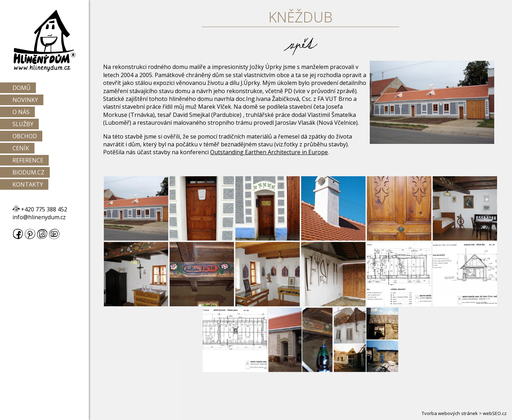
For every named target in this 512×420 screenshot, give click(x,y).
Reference (28, 160)
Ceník (21, 148)
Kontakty (28, 184)
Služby (23, 124)
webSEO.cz (495, 413)
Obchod (25, 136)
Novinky (25, 100)
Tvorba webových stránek (450, 413)
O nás (21, 112)
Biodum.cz (28, 172)
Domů (22, 88)
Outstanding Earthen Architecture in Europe (269, 152)
